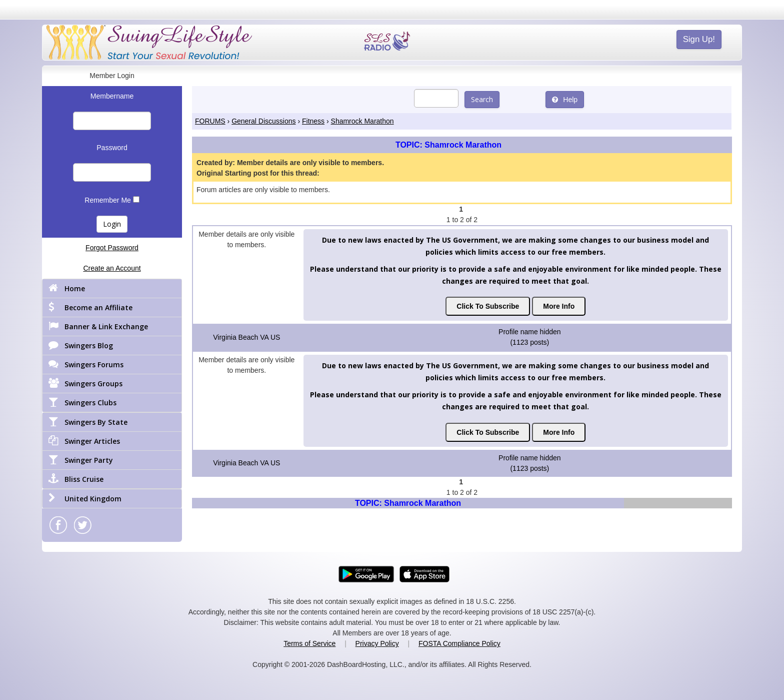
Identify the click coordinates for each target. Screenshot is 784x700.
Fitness (313, 121)
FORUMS (210, 121)
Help (565, 100)
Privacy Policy (377, 643)
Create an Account (112, 268)
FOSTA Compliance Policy (459, 643)
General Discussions (263, 121)
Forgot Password (112, 248)
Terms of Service (309, 643)
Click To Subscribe (488, 306)
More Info (559, 306)
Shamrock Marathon (362, 121)
